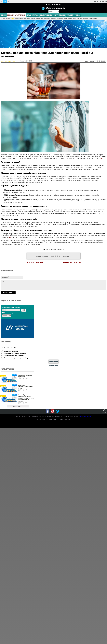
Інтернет (17, 19)
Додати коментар (8, 292)
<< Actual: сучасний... (36, 262)
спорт (10, 237)
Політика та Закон (60, 19)
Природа (66, 19)
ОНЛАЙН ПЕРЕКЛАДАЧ (46, 15)
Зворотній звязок (59, 15)
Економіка (8, 19)
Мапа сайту (70, 15)
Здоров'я (13, 19)
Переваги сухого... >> (72, 262)
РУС (2, 1)
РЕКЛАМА (78, 15)
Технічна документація (93, 19)
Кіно (25, 19)
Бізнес (4, 19)
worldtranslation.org (85, 416)
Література (33, 19)
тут (101, 158)
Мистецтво (21, 19)
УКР (5, 1)
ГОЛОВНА (3, 15)
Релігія (75, 19)
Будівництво (86, 19)
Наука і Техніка (47, 19)
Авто (1, 19)
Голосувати (54, 362)
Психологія (70, 19)
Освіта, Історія (53, 19)
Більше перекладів (33, 15)
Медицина (38, 19)
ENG (8, 1)
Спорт (78, 19)
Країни (81, 19)
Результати (54, 365)
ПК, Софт (28, 19)
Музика (42, 19)
